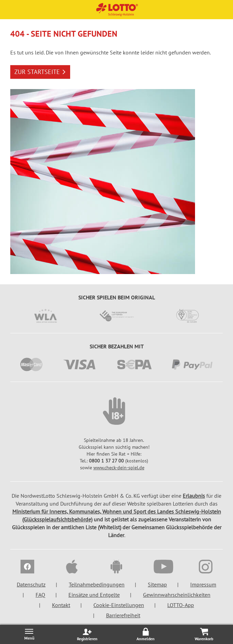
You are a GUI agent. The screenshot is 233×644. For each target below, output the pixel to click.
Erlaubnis (194, 496)
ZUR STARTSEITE (40, 72)
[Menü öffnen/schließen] (29, 634)
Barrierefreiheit (123, 615)
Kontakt (61, 605)
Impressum (203, 584)
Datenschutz (31, 584)
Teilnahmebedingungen (97, 584)
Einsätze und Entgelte (94, 595)
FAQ (40, 595)
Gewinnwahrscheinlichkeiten (177, 595)
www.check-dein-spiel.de (119, 468)
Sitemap (157, 584)
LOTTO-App (181, 605)
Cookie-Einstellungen (119, 605)
